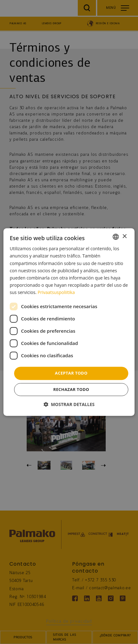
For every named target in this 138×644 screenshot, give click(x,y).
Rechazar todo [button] (71, 389)
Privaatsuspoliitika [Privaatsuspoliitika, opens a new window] (56, 292)
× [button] (124, 237)
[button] (69, 404)
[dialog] (69, 322)
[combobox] (116, 237)
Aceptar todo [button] (71, 373)
